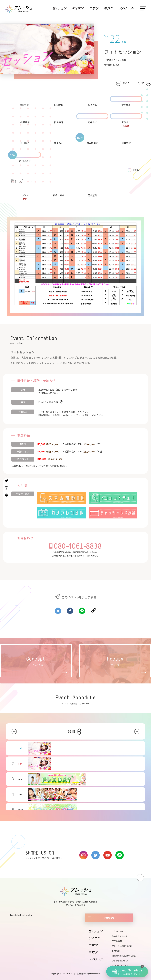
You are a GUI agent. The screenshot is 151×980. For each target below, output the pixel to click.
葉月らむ (59, 143)
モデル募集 (117, 941)
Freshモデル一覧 (120, 936)
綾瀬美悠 (25, 122)
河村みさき (25, 161)
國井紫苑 (92, 195)
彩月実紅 (126, 143)
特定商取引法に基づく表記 (124, 956)
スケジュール (118, 931)
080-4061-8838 (78, 546)
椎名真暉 (59, 122)
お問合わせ (109, 918)
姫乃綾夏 (126, 105)
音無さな (126, 122)
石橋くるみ (59, 195)
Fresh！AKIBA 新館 (48, 402)
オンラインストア (120, 965)
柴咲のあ (92, 105)
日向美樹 (59, 105)
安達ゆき (92, 122)
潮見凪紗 (25, 105)
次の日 (141, 83)
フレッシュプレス (120, 961)
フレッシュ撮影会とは (122, 946)
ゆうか (25, 195)
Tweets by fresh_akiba (21, 915)
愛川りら (25, 143)
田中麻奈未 (92, 143)
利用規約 (77, 556)
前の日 (126, 83)
